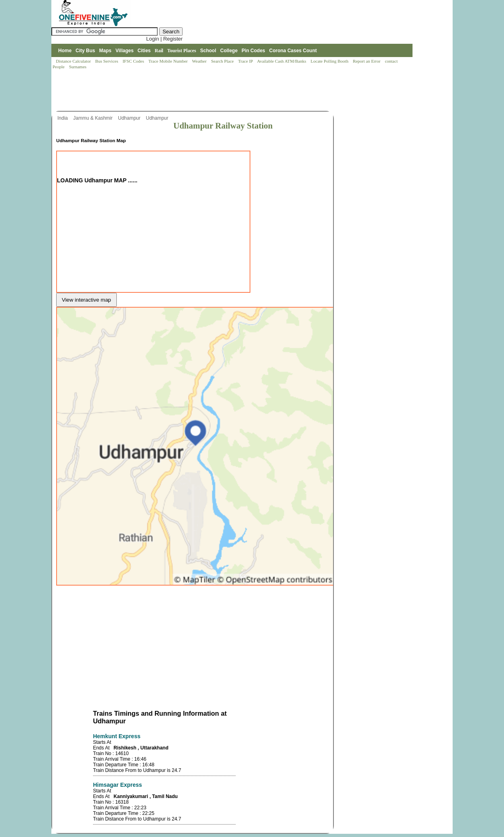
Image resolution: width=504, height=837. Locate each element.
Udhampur (130, 118)
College (229, 51)
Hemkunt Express (117, 736)
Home (65, 51)
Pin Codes (253, 51)
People (59, 67)
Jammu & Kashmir (93, 118)
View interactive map (86, 300)
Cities (144, 51)
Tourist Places (182, 51)
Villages (125, 51)
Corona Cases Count (293, 51)
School (208, 51)
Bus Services (107, 61)
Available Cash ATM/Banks (282, 61)
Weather (200, 61)
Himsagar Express (118, 785)
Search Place (223, 61)
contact (392, 61)
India (63, 118)
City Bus (85, 51)
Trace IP (246, 61)
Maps (105, 51)
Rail (159, 51)
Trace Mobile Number (169, 61)
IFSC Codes (134, 61)
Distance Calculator (73, 61)
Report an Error (367, 61)
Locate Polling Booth (330, 61)
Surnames (78, 67)
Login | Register (164, 39)
